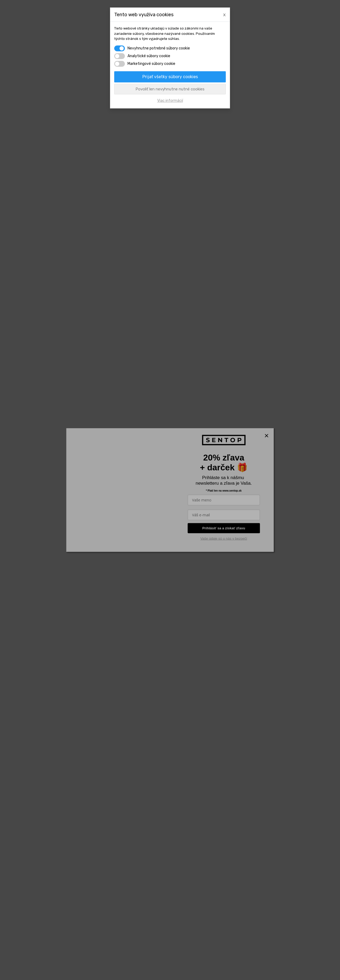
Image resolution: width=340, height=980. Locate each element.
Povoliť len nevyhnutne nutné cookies (170, 89)
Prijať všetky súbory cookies (170, 77)
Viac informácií (170, 101)
